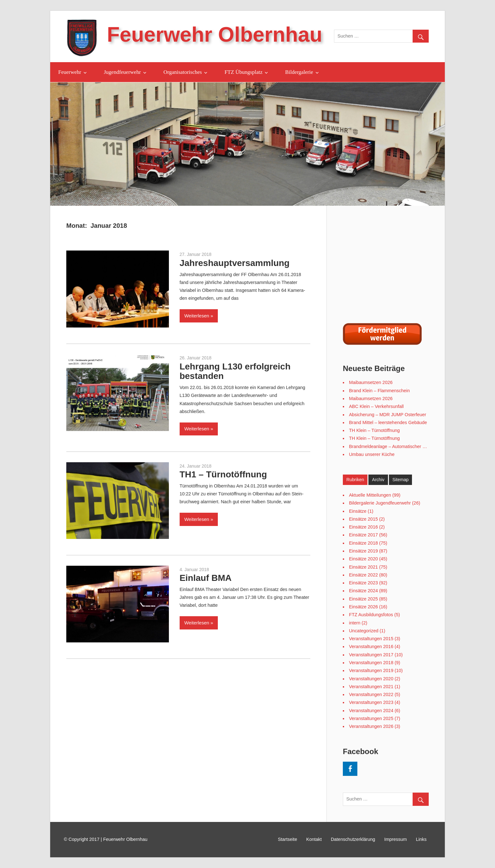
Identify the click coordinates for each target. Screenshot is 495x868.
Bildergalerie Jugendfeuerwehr (380, 503)
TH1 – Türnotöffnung (223, 474)
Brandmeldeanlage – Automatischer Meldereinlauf (399, 446)
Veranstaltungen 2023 (371, 702)
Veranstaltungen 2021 (371, 687)
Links (421, 839)
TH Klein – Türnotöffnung (374, 430)
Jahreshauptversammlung (235, 263)
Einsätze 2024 (363, 591)
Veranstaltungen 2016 (371, 647)
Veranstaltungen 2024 (371, 711)
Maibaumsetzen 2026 (371, 382)
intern (355, 623)
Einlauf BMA (206, 578)
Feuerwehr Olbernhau (215, 34)
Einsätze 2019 (363, 551)
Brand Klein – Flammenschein (379, 391)
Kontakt (314, 839)
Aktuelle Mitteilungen (370, 495)
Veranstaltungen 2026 (371, 726)
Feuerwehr (70, 72)
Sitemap (400, 480)
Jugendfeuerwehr (122, 72)
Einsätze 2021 (363, 567)
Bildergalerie (299, 72)
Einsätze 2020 (363, 559)
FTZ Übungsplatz (243, 72)
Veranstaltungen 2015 (371, 639)
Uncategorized (364, 631)
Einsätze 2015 (363, 519)
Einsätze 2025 (363, 599)
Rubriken (355, 480)
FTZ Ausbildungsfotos (371, 615)
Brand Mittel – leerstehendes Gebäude (388, 422)
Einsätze (358, 511)
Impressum (395, 839)
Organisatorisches (183, 72)
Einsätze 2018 (363, 543)
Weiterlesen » (199, 316)
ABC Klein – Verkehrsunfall (376, 406)
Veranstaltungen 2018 (371, 663)
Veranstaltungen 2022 (371, 694)
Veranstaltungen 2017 (371, 655)
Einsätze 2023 (363, 583)
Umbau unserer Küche (372, 454)
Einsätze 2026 (363, 607)
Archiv (378, 480)
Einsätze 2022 (363, 575)
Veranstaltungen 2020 (371, 679)
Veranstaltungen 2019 (371, 670)
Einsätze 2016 (363, 527)
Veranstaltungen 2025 (371, 718)
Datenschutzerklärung (353, 839)
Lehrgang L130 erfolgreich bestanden (235, 371)
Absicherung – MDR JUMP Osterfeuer (387, 415)
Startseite (287, 839)
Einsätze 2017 (363, 535)
